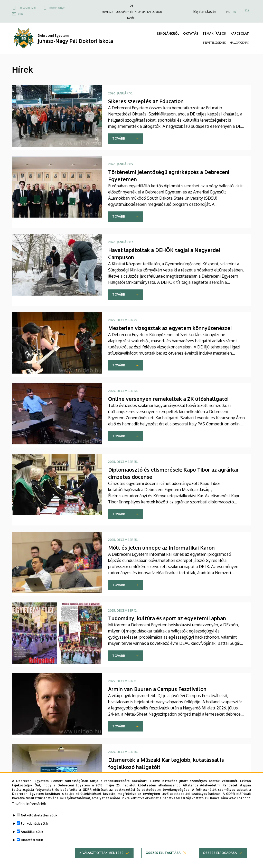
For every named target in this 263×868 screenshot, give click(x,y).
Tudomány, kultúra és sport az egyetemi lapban (167, 618)
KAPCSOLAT (240, 33)
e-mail (22, 14)
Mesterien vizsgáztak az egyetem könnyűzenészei (170, 328)
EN (234, 12)
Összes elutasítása (163, 862)
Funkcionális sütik (34, 833)
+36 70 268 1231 (27, 8)
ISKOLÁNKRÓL (168, 33)
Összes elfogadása (220, 862)
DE (131, 6)
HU (228, 12)
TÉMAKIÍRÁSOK (214, 33)
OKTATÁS (191, 33)
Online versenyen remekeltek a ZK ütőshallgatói (168, 399)
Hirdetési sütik (32, 849)
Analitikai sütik (32, 841)
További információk (29, 813)
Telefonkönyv (57, 8)
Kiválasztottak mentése (101, 862)
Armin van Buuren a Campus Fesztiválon (157, 689)
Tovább (119, 138)
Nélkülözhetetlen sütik (39, 825)
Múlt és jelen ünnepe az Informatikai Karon (161, 548)
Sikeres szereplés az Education (146, 101)
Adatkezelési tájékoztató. (184, 807)
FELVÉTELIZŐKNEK (214, 43)
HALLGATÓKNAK (239, 43)
